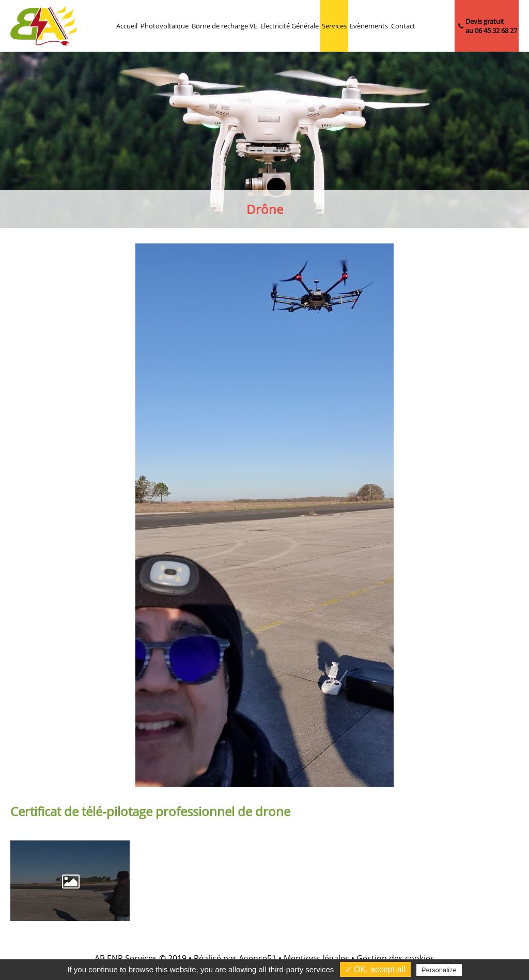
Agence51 (258, 958)
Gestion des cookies (395, 958)
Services (334, 26)
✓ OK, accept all (375, 969)
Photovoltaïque (165, 26)
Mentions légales (316, 958)
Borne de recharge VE (224, 26)
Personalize (439, 970)
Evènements (369, 26)
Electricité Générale (290, 26)
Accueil (127, 26)
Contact (403, 26)
